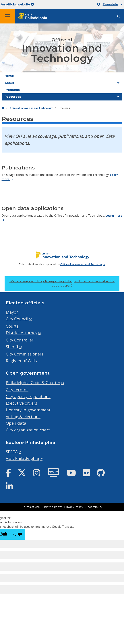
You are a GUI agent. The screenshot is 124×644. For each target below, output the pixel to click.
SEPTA (12, 452)
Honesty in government (28, 410)
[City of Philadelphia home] (34, 16)
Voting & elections (23, 417)
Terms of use (31, 507)
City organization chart (28, 430)
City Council (17, 319)
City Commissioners (25, 354)
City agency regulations (28, 396)
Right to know (52, 507)
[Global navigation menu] (7, 16)
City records (17, 390)
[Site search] (119, 16)
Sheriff (12, 347)
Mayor (12, 312)
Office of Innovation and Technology (31, 108)
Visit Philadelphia (22, 458)
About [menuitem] (9, 83)
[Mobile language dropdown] (110, 4)
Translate (110, 4)
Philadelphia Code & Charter (33, 383)
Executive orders (22, 403)
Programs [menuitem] (12, 90)
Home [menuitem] (9, 76)
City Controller (20, 340)
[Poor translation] (18, 534)
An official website (17, 4)
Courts (12, 326)
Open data (16, 423)
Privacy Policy (74, 507)
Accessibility (94, 507)
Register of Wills (21, 361)
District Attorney (22, 333)
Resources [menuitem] (13, 97)
